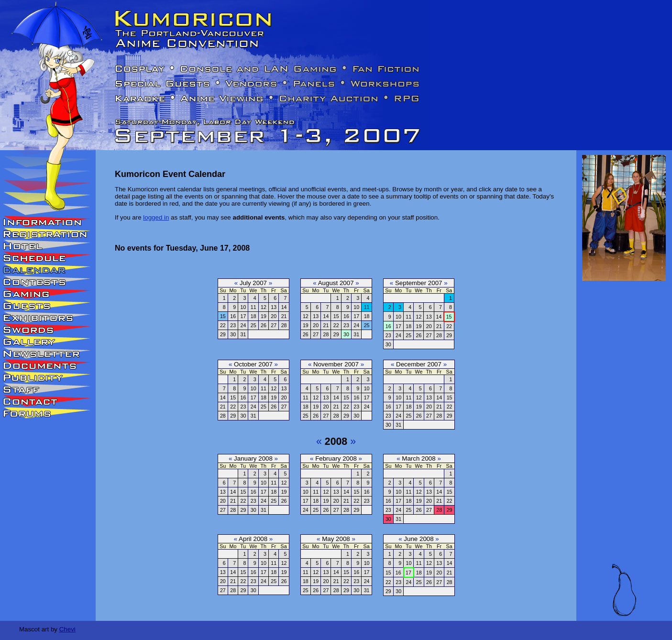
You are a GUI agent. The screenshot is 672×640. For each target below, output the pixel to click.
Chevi (67, 629)
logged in (156, 217)
